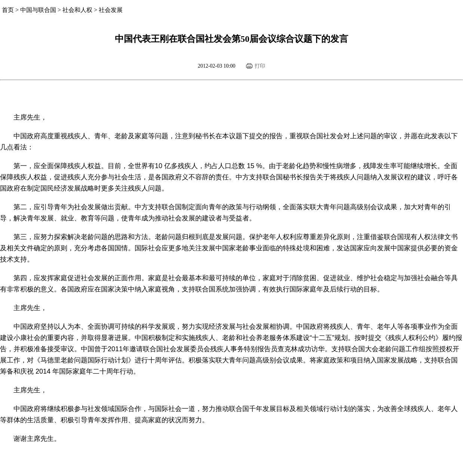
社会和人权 (77, 10)
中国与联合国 (38, 10)
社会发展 (111, 10)
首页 (8, 10)
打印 (260, 66)
